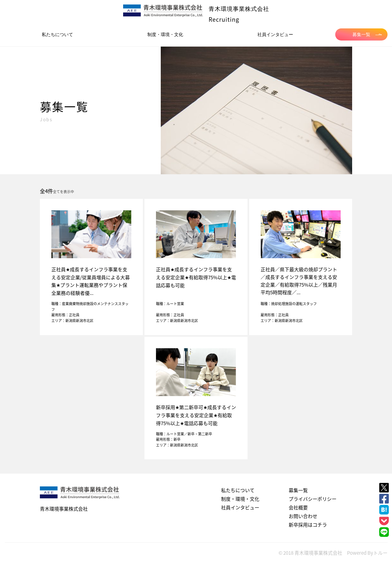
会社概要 (298, 507)
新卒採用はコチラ (308, 525)
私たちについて (57, 34)
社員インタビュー (275, 34)
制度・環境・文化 (165, 34)
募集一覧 (367, 34)
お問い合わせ (303, 516)
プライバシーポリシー (313, 499)
